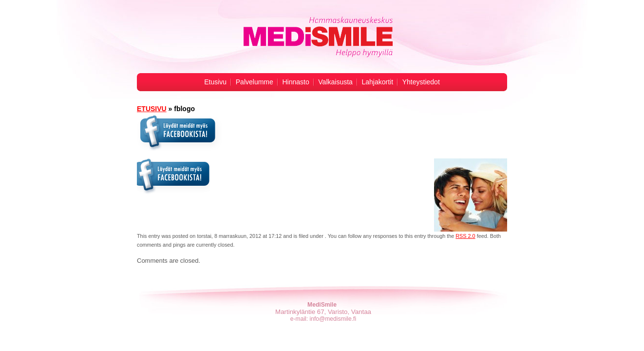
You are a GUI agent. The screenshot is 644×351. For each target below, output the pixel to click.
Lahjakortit (378, 82)
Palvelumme (255, 82)
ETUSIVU (152, 109)
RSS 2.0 (465, 236)
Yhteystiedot (421, 82)
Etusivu (215, 82)
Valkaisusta (335, 82)
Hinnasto (295, 82)
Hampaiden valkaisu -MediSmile (317, 37)
